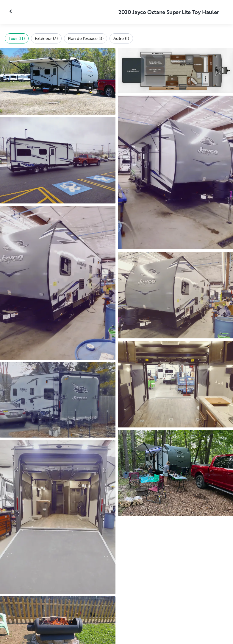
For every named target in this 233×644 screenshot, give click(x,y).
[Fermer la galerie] (11, 11)
